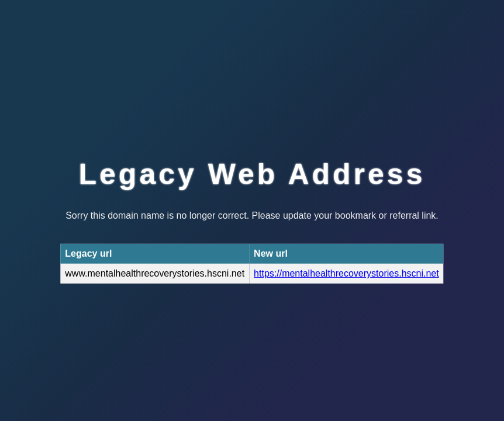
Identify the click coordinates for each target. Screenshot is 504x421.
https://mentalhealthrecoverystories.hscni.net (346, 273)
